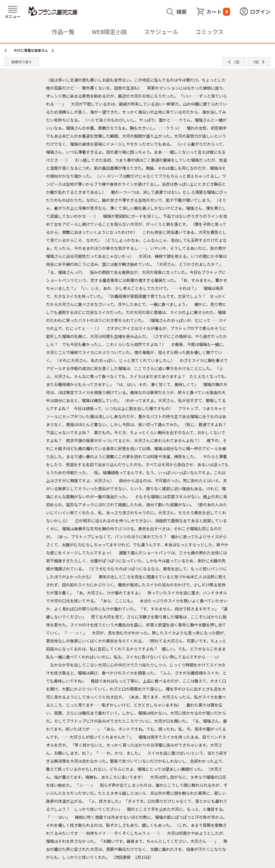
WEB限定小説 (109, 32)
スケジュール (161, 32)
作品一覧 (63, 32)
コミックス (209, 32)
